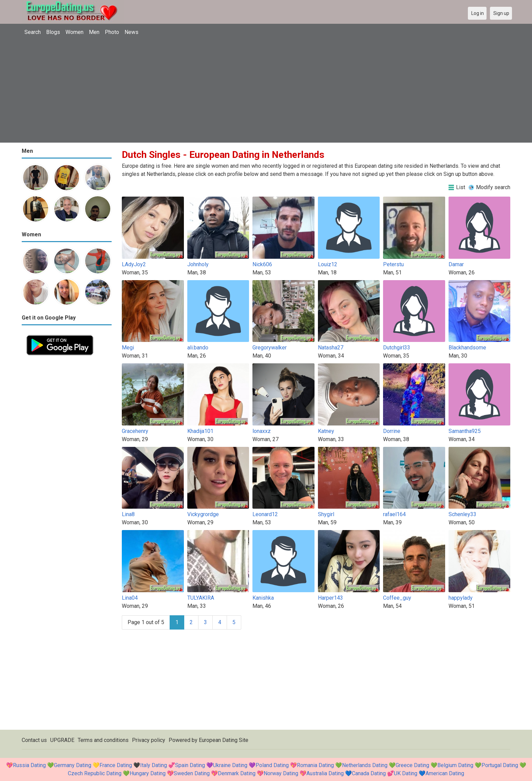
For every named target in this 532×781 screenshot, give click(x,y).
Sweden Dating (192, 773)
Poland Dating (272, 765)
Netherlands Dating (365, 765)
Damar (456, 264)
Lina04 (130, 598)
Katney (326, 431)
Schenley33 (462, 514)
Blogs (53, 32)
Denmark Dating (237, 773)
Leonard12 (265, 514)
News (131, 32)
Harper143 (330, 598)
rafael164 (394, 514)
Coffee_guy (397, 598)
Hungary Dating (148, 773)
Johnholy (198, 264)
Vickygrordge (203, 514)
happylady (461, 598)
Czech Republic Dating (95, 773)
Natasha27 (331, 348)
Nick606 (262, 264)
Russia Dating (29, 765)
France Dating (116, 765)
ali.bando (198, 348)
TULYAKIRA (201, 598)
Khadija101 (200, 431)
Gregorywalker (270, 348)
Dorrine (392, 431)
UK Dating (406, 773)
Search (33, 32)
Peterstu (393, 264)
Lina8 (128, 514)
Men (94, 32)
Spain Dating (190, 765)
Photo (112, 32)
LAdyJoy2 (134, 264)
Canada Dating (369, 773)
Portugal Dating (500, 765)
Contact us (34, 740)
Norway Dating (281, 773)
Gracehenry (135, 431)
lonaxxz (262, 431)
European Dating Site (224, 740)
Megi (128, 348)
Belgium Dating (455, 765)
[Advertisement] (266, 90)
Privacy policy (149, 740)
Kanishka (263, 598)
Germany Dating (73, 765)
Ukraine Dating (230, 765)
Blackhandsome (467, 348)
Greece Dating (412, 765)
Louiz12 (328, 264)
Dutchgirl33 (397, 348)
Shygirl (326, 514)
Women (74, 32)
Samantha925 (465, 431)
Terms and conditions (103, 740)
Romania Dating (315, 765)
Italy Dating (154, 765)
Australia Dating (325, 773)
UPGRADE (62, 740)
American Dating (445, 773)
